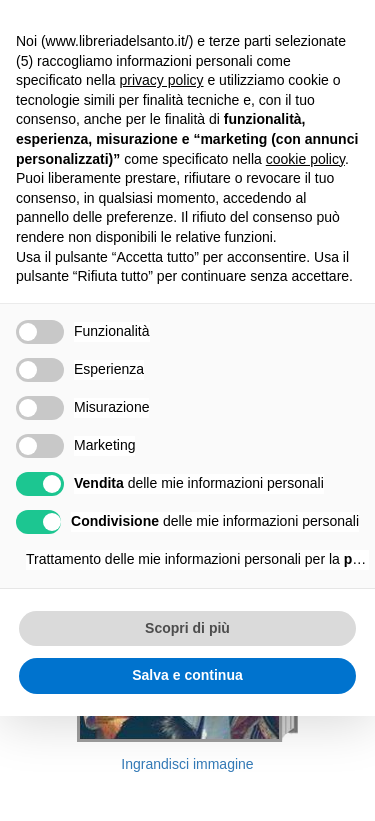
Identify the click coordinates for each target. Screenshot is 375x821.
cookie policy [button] (305, 159)
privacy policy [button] (162, 80)
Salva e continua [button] (187, 675)
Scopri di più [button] (187, 628)
